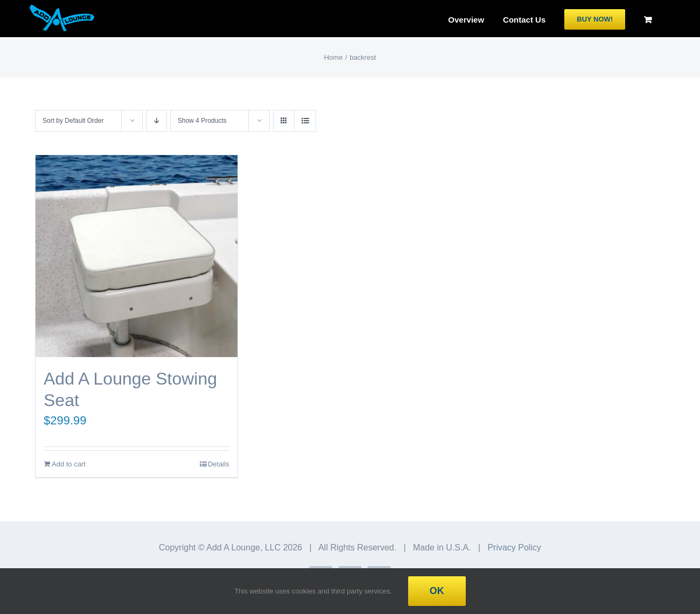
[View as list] (305, 121)
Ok (437, 591)
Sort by (73, 121)
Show (202, 121)
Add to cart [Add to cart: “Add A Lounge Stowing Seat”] (69, 464)
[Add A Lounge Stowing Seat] (136, 256)
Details (219, 464)
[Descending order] (156, 121)
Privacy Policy (514, 547)
